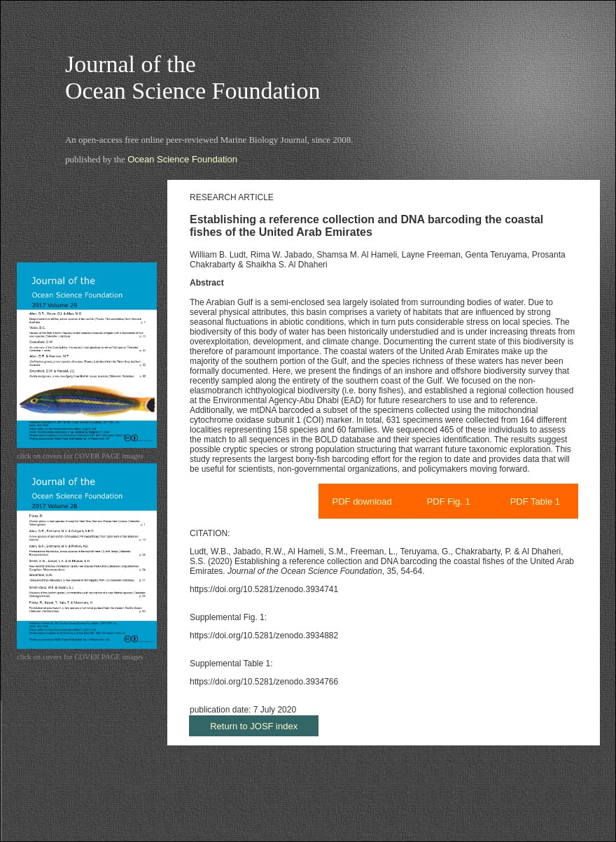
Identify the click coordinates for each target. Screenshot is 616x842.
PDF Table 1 (535, 501)
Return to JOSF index (254, 726)
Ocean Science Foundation (182, 159)
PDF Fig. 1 (449, 501)
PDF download (362, 501)
